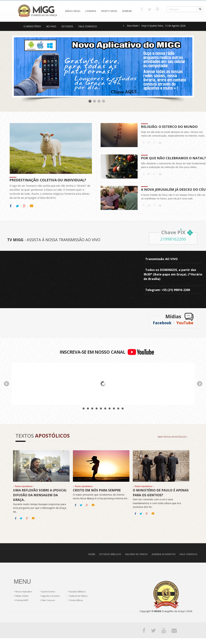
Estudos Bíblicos (78, 592)
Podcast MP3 (22, 600)
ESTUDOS (67, 26)
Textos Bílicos (76, 600)
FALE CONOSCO (88, 26)
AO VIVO (51, 26)
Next (200, 384)
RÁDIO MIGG (73, 11)
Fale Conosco (48, 600)
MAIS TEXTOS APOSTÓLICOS (173, 437)
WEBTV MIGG (109, 11)
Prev (7, 384)
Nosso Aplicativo (24, 592)
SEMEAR (127, 11)
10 (123, 408)
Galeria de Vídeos (78, 596)
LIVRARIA (91, 11)
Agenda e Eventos (51, 596)
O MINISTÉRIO (32, 26)
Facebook (162, 323)
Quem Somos (48, 592)
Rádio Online (22, 596)
